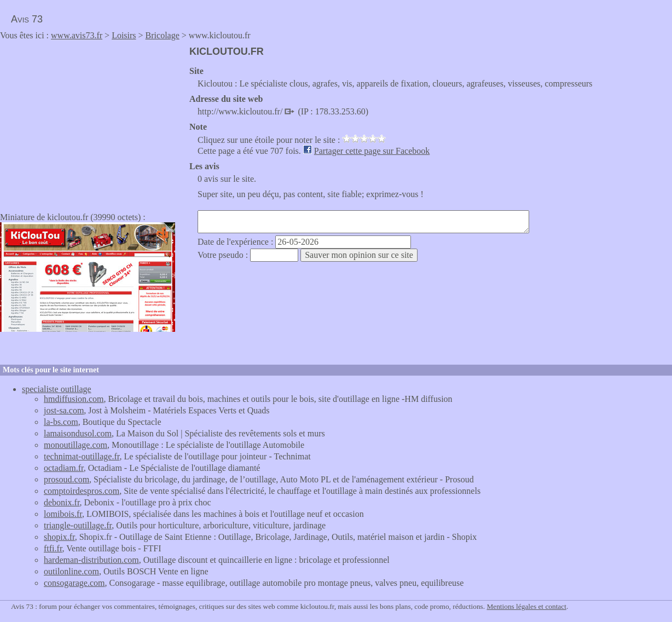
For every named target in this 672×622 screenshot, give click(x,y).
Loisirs (124, 35)
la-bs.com (61, 422)
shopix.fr (59, 537)
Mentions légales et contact (526, 606)
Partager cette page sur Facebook (372, 151)
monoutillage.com (76, 445)
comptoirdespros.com (82, 491)
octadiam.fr (64, 468)
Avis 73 (27, 19)
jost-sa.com (64, 410)
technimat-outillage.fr (82, 456)
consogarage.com (74, 583)
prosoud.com (66, 479)
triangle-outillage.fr (78, 525)
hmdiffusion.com (74, 399)
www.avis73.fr (77, 35)
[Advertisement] (92, 123)
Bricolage (163, 35)
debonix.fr (62, 502)
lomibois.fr (63, 514)
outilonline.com (71, 571)
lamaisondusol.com (78, 433)
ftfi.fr (53, 548)
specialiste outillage (57, 389)
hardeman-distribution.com (91, 560)
